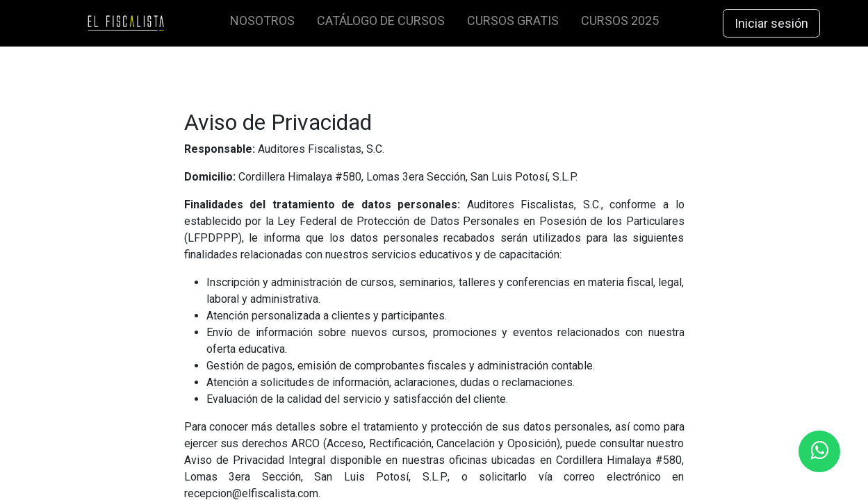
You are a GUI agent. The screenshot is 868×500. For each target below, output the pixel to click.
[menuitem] (262, 23)
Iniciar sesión (771, 23)
